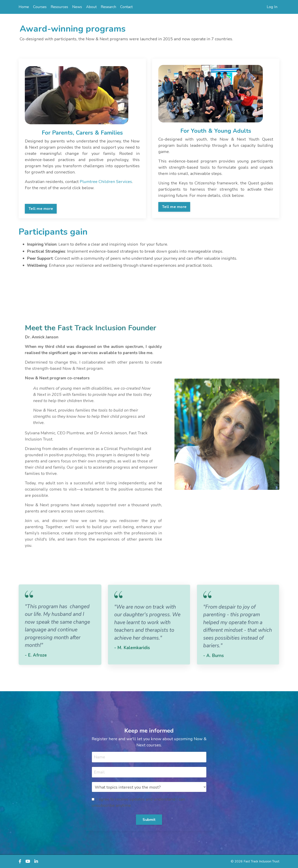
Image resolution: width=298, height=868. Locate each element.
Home (24, 7)
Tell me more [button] (41, 209)
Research (108, 7)
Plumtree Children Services (106, 182)
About (91, 7)
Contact (126, 7)
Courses (40, 7)
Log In (272, 7)
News (77, 7)
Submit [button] (149, 820)
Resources (59, 7)
